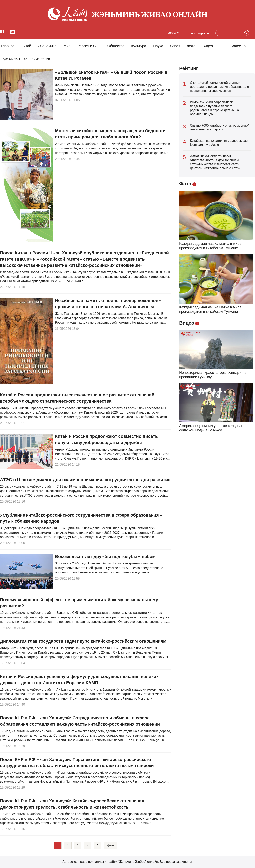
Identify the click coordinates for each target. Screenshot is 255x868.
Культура (139, 46)
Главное (8, 46)
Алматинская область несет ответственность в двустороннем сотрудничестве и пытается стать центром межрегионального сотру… (217, 162)
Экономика (47, 46)
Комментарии (40, 59)
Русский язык (11, 59)
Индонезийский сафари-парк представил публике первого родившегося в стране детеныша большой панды (215, 108)
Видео (208, 46)
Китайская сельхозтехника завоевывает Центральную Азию (220, 143)
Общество (116, 46)
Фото (191, 46)
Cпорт (175, 46)
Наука (158, 46)
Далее (111, 845)
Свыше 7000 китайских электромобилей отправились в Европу (220, 127)
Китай (26, 46)
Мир (67, 46)
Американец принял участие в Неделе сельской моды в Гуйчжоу (211, 428)
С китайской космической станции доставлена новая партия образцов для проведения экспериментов (220, 87)
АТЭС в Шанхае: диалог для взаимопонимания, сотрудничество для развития (85, 480)
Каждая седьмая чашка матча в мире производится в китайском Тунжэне (210, 246)
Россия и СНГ (89, 46)
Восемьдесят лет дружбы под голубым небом (105, 557)
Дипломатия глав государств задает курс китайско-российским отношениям (83, 641)
